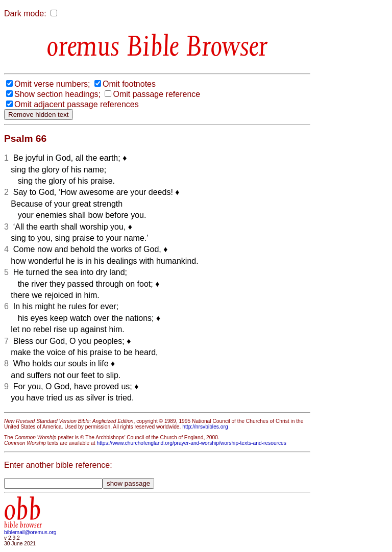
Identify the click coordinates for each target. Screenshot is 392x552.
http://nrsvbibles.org (205, 427)
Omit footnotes (129, 84)
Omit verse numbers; (52, 84)
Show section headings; (57, 94)
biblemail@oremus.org (30, 532)
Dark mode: (25, 14)
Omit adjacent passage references (77, 104)
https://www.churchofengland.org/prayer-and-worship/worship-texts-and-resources (191, 443)
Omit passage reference (156, 94)
